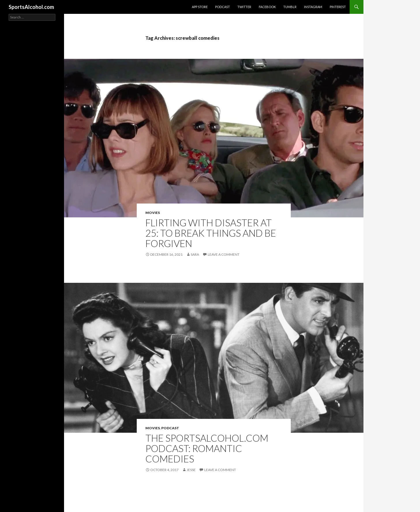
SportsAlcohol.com (31, 7)
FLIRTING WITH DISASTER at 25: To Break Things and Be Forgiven (211, 233)
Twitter (244, 7)
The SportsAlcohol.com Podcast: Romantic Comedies (207, 448)
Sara (195, 254)
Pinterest (338, 7)
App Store (200, 7)
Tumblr (290, 7)
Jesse (191, 470)
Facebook (267, 7)
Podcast (223, 7)
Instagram (313, 7)
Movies (153, 213)
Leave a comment (224, 254)
